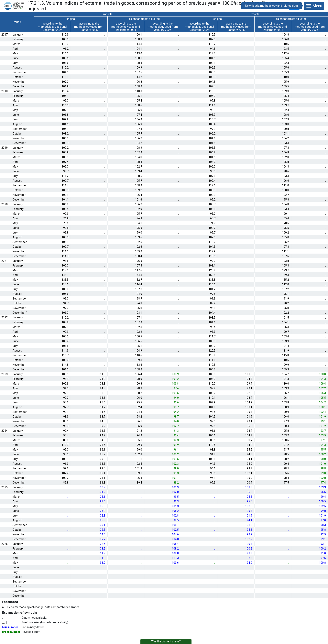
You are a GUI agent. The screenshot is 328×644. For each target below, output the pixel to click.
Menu (314, 6)
